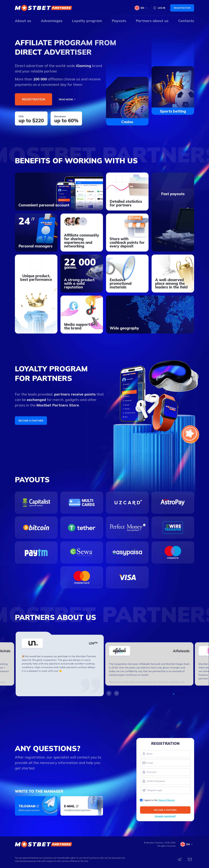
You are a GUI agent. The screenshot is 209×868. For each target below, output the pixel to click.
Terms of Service (166, 800)
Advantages (52, 21)
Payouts (119, 21)
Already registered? (165, 816)
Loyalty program (87, 21)
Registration (182, 8)
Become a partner (31, 421)
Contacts (186, 21)
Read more (67, 99)
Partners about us (152, 21)
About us (23, 21)
